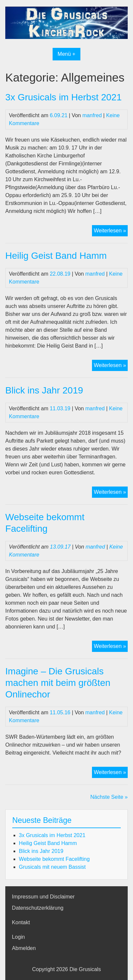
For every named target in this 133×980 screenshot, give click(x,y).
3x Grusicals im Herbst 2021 (64, 97)
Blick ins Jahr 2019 (44, 390)
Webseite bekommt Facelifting (54, 859)
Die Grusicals (85, 969)
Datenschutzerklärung (38, 908)
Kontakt (21, 922)
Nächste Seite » (109, 797)
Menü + (66, 54)
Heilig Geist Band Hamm (56, 256)
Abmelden (24, 948)
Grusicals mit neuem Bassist (52, 867)
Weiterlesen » (111, 231)
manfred (92, 115)
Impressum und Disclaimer (43, 897)
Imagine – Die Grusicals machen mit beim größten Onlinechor (58, 683)
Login (18, 937)
